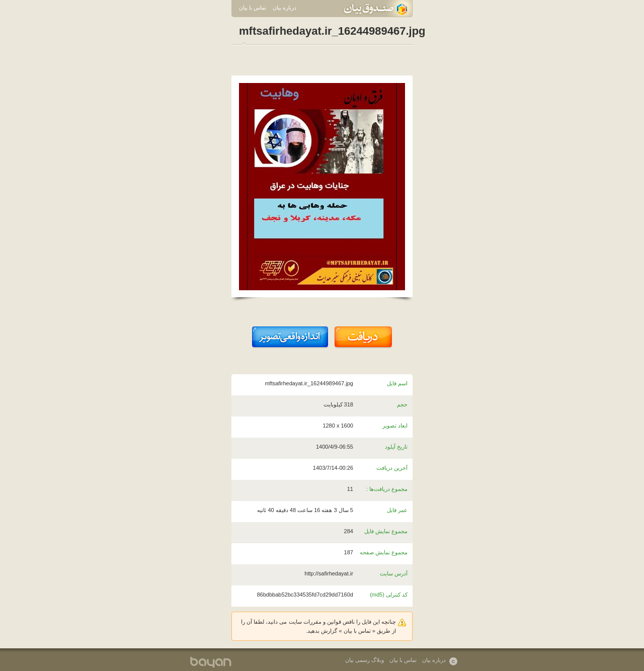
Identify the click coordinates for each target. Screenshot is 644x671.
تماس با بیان (253, 8)
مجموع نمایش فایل (386, 531)
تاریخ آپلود (396, 447)
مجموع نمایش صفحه (384, 552)
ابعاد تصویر (395, 426)
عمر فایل (397, 510)
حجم (402, 404)
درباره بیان (285, 8)
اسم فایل (397, 383)
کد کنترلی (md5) (389, 595)
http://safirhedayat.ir (329, 573)
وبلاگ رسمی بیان (365, 660)
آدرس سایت (394, 573)
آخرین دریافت (392, 468)
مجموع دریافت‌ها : (387, 489)
